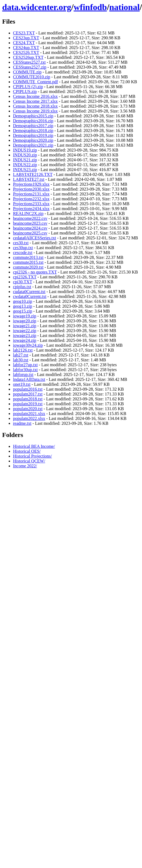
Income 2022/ (25, 466)
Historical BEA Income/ (34, 446)
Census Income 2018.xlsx (35, 106)
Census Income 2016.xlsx (35, 96)
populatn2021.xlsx (29, 414)
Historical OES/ (27, 451)
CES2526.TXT (26, 52)
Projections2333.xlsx (31, 204)
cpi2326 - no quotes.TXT (35, 272)
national (124, 7)
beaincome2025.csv (30, 233)
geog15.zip (23, 311)
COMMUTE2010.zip (32, 77)
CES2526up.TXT (28, 57)
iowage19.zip (25, 316)
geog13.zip (23, 306)
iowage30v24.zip (28, 345)
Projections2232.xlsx (31, 199)
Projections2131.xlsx (31, 194)
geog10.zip (23, 301)
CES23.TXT (24, 33)
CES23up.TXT (26, 38)
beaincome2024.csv (30, 228)
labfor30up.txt (25, 370)
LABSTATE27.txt (29, 179)
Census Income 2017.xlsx (35, 101)
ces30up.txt (23, 248)
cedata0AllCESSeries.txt (35, 238)
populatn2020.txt (28, 409)
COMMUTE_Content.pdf (35, 82)
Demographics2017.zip (33, 126)
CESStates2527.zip (30, 67)
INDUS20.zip (25, 155)
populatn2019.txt (28, 404)
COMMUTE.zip (27, 72)
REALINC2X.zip (28, 213)
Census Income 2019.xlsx (35, 111)
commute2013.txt (28, 257)
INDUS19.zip (25, 150)
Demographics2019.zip (33, 135)
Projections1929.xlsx (31, 184)
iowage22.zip (25, 331)
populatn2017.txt (28, 394)
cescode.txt (23, 253)
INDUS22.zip (25, 165)
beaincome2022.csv (30, 218)
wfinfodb (90, 7)
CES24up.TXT (26, 48)
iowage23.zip (25, 335)
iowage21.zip (25, 326)
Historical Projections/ (33, 456)
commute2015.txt (28, 262)
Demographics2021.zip (33, 145)
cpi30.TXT (22, 282)
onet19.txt (22, 384)
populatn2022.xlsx (29, 418)
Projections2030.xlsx (31, 189)
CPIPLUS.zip (25, 91)
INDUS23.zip (25, 170)
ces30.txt (21, 243)
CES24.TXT (24, 43)
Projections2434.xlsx (31, 209)
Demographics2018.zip (33, 131)
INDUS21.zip (25, 160)
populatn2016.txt (28, 389)
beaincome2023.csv (30, 223)
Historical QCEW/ (29, 461)
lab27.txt (21, 355)
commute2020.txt (28, 267)
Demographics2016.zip (33, 121)
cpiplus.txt (22, 287)
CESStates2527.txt (29, 62)
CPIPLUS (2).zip (28, 87)
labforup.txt (23, 374)
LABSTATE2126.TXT (33, 174)
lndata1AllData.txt (29, 379)
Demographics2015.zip (33, 116)
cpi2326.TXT (25, 277)
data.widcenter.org (37, 7)
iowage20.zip (25, 321)
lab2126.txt (23, 350)
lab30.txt (21, 360)
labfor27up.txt (25, 365)
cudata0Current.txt (29, 292)
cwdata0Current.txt (30, 296)
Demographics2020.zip (33, 140)
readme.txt (22, 423)
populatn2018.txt (28, 399)
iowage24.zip (25, 340)
